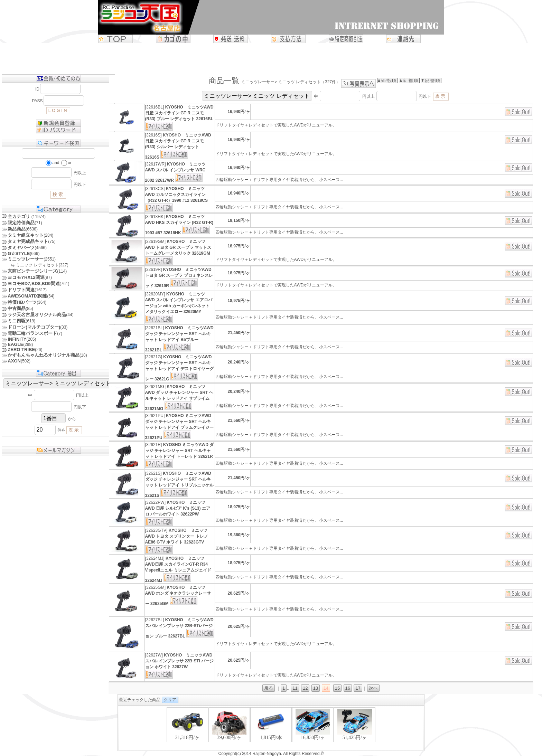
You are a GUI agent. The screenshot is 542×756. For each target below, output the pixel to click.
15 (337, 688)
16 (348, 688)
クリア (170, 700)
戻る (269, 688)
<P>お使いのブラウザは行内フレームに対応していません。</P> (271, 728)
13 (316, 688)
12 (305, 688)
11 (295, 688)
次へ (373, 688)
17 (358, 688)
